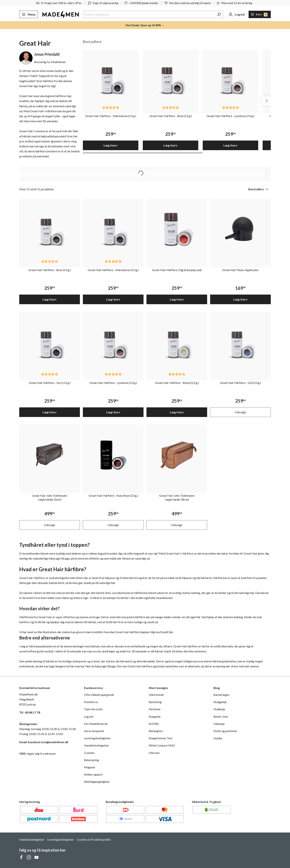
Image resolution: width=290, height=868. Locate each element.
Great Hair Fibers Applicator (240, 270)
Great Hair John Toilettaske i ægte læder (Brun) (177, 497)
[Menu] (29, 14)
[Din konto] (237, 14)
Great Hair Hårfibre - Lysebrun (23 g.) (230, 116)
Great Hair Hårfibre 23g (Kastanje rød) (177, 270)
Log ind (89, 716)
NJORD (154, 724)
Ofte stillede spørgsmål (99, 695)
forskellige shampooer (72, 661)
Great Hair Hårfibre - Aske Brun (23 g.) (113, 495)
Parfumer (155, 709)
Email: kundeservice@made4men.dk (44, 742)
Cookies (89, 753)
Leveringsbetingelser (97, 738)
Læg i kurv (111, 145)
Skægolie (155, 716)
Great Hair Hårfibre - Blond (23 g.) (177, 383)
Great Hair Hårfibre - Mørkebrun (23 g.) (111, 116)
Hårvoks (154, 753)
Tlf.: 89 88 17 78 (30, 712)
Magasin (90, 767)
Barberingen (221, 695)
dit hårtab (90, 622)
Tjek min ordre (93, 709)
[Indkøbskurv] (260, 14)
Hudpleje (219, 709)
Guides (218, 738)
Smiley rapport (93, 774)
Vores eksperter (94, 731)
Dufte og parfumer (225, 731)
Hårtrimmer (156, 695)
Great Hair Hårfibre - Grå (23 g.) (240, 383)
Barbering (155, 702)
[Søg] (219, 14)
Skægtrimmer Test (161, 738)
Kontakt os (91, 702)
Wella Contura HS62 (162, 745)
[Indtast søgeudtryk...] (149, 14)
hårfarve (206, 578)
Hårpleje (219, 724)
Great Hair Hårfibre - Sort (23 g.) (50, 383)
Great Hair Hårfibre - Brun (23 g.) (171, 116)
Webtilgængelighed (97, 782)
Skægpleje (220, 702)
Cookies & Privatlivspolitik (94, 839)
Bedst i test (221, 716)
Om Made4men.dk (96, 724)
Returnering (91, 760)
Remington (156, 731)
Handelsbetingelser (96, 745)
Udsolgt (240, 412)
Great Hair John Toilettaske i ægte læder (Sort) (50, 497)
